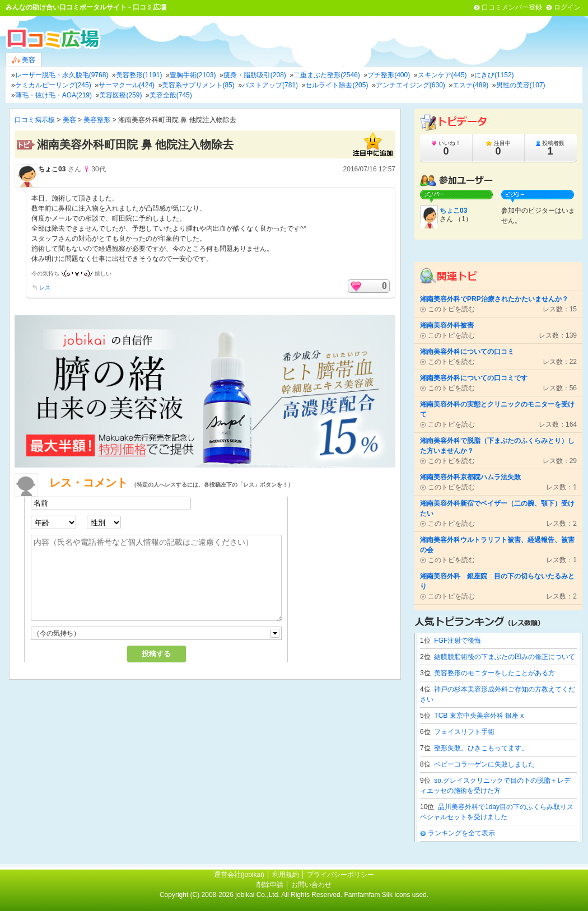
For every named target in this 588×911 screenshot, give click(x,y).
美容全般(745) (171, 95)
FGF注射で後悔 (458, 641)
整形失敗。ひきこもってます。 (481, 748)
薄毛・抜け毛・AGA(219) (53, 95)
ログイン (567, 7)
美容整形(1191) (139, 75)
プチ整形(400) (389, 75)
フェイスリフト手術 (464, 732)
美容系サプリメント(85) (198, 85)
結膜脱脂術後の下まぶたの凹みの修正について (505, 657)
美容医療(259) (120, 95)
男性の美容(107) (521, 85)
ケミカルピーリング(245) (53, 85)
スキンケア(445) (442, 75)
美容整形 (97, 120)
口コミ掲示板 (35, 120)
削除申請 (270, 885)
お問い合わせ (311, 885)
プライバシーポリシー (340, 875)
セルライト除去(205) (337, 85)
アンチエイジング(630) (410, 85)
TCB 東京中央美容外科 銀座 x (479, 716)
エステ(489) (470, 85)
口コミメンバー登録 (512, 7)
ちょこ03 (52, 169)
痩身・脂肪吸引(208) (255, 75)
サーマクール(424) (127, 85)
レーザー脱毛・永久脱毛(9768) (62, 75)
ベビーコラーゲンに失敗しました (484, 764)
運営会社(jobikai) (240, 875)
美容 (24, 60)
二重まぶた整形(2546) (327, 75)
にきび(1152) (494, 75)
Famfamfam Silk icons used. (386, 895)
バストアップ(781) (270, 85)
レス (45, 288)
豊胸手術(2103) (193, 75)
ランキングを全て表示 (461, 833)
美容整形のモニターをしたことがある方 (494, 673)
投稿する (156, 654)
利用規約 (286, 875)
